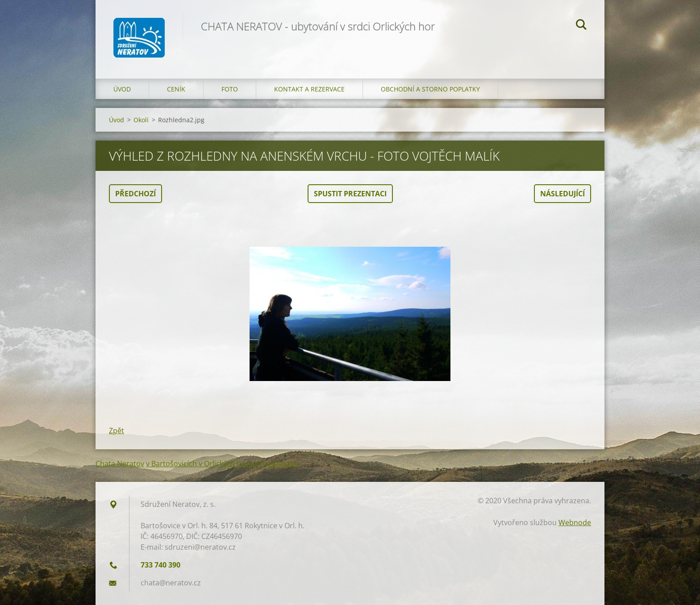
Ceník (176, 89)
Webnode (575, 522)
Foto (230, 89)
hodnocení (281, 464)
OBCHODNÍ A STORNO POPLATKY (430, 89)
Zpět (117, 431)
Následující (562, 194)
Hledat (581, 26)
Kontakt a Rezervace (309, 89)
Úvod (122, 89)
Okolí (141, 120)
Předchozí (135, 194)
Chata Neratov (120, 464)
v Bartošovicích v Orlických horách (203, 464)
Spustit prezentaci (350, 194)
